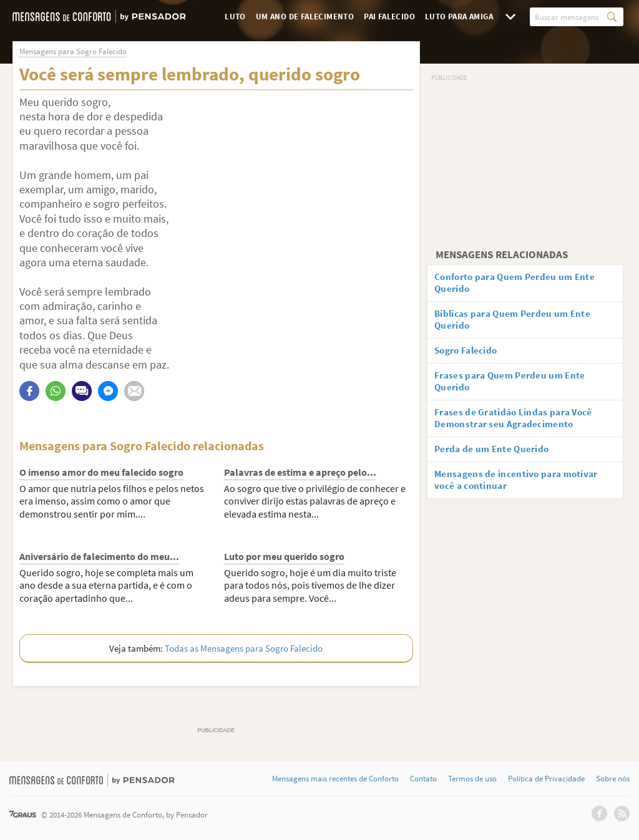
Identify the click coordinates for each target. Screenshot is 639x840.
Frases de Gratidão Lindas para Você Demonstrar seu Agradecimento (519, 427)
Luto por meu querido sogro (284, 556)
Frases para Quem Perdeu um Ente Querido (515, 388)
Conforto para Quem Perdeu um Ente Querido (521, 284)
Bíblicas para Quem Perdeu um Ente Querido (519, 323)
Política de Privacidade (546, 779)
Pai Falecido (389, 17)
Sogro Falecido (471, 355)
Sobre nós (613, 779)
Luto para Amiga (459, 17)
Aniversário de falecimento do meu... (99, 556)
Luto (235, 17)
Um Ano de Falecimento (305, 17)
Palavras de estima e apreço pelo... (300, 472)
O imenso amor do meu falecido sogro (101, 472)
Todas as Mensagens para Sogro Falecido (244, 648)
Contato (423, 779)
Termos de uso (472, 779)
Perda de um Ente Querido (496, 460)
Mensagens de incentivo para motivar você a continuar (522, 492)
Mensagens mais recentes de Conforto (335, 779)
